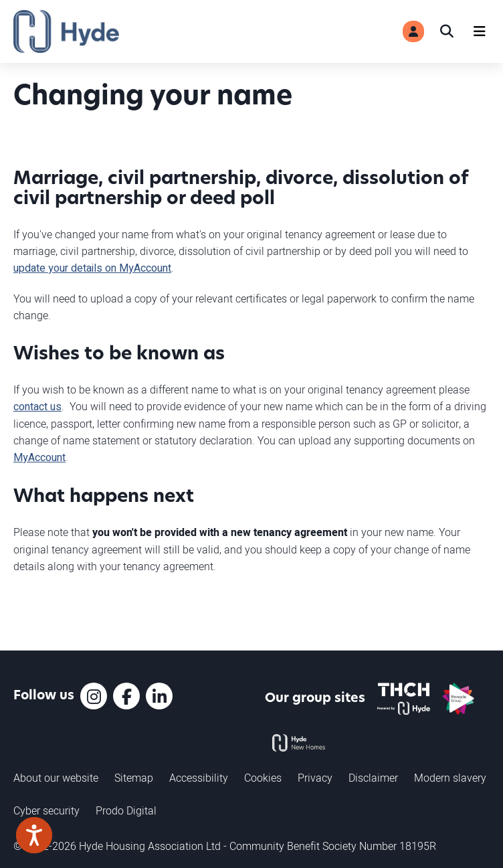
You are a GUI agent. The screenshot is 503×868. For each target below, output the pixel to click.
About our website (56, 778)
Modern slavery (450, 778)
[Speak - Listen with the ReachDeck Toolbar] (34, 835)
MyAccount (39, 458)
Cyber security (46, 810)
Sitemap (134, 778)
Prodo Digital (126, 810)
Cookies (263, 778)
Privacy (315, 778)
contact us (37, 407)
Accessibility (199, 778)
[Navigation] (480, 31)
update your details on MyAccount (92, 268)
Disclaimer (373, 778)
